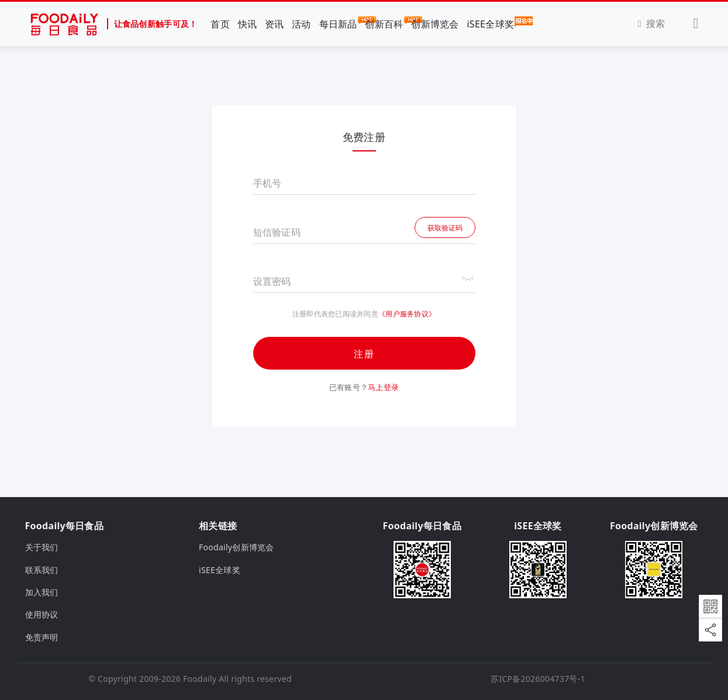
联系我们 (42, 570)
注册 (364, 354)
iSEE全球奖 (490, 23)
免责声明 (42, 637)
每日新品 (338, 23)
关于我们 (42, 547)
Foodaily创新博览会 (237, 547)
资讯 (275, 24)
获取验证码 (445, 228)
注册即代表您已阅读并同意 (335, 314)
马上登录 (383, 387)
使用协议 (42, 614)
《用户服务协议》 (407, 314)
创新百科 (384, 23)
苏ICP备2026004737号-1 (538, 679)
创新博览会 (435, 24)
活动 (301, 24)
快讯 (248, 24)
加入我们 (42, 592)
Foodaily (200, 679)
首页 (220, 24)
